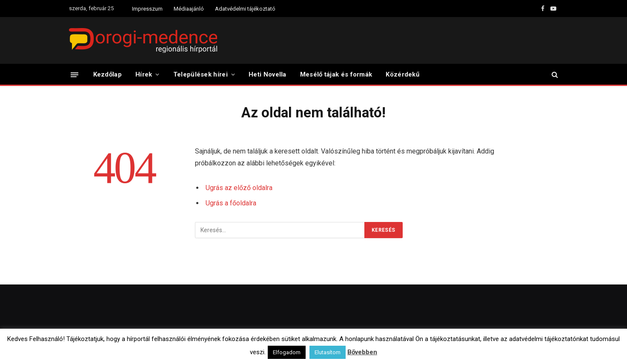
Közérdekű (402, 74)
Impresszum (147, 9)
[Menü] (74, 74)
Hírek (144, 74)
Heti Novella (268, 74)
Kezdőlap (107, 74)
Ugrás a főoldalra (231, 203)
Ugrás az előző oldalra (239, 188)
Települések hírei (200, 74)
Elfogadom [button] (287, 352)
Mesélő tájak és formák (336, 74)
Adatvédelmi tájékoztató (245, 9)
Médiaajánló (189, 9)
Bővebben (362, 352)
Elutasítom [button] (328, 352)
